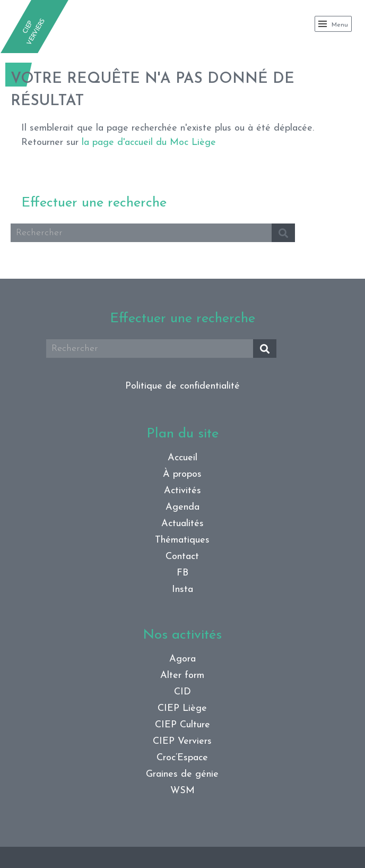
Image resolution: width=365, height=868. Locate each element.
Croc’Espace (182, 758)
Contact (182, 557)
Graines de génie (182, 774)
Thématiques (182, 540)
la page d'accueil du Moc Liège (149, 143)
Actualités (183, 524)
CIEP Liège (182, 708)
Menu (333, 24)
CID (183, 692)
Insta (183, 590)
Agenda (183, 507)
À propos (182, 474)
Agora (183, 659)
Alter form (182, 676)
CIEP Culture (183, 725)
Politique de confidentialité (183, 386)
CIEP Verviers (182, 741)
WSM (183, 791)
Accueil (183, 458)
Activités (183, 491)
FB (183, 573)
